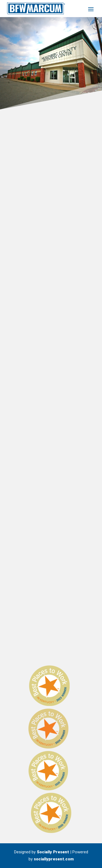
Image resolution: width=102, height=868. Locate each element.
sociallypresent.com (54, 859)
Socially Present (53, 852)
